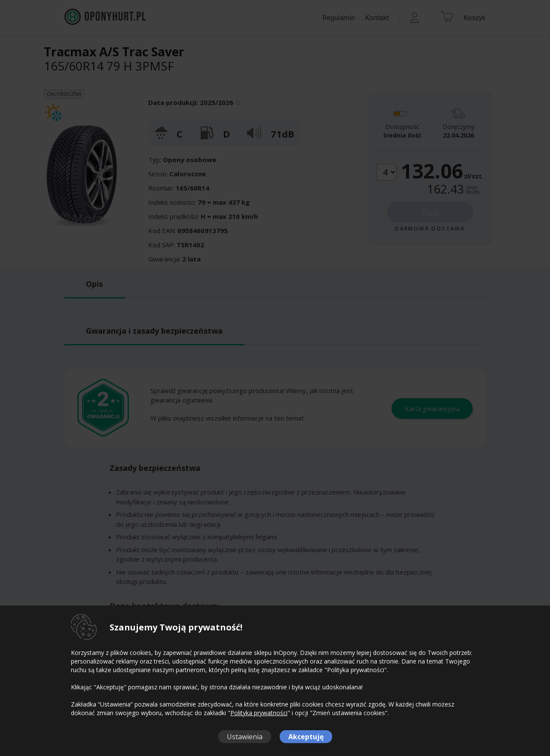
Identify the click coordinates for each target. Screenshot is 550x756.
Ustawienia (245, 737)
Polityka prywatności (259, 713)
